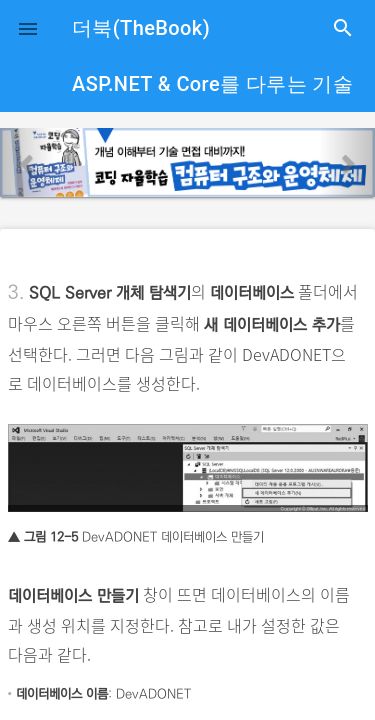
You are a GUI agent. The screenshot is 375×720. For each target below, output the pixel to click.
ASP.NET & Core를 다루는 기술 (212, 84)
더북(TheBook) (141, 28)
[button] (28, 28)
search (343, 28)
